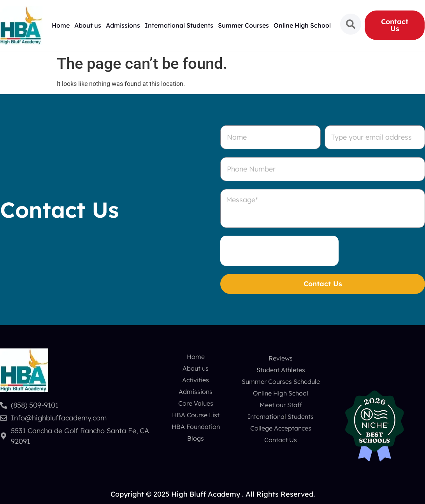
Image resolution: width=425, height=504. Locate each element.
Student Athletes (281, 370)
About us (88, 25)
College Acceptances (281, 428)
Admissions (123, 25)
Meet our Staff (281, 405)
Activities (196, 380)
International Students (179, 25)
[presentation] (279, 251)
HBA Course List (196, 415)
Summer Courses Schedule (281, 381)
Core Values (196, 403)
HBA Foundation (196, 427)
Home (61, 25)
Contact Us (281, 440)
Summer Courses (243, 25)
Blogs (196, 438)
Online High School (302, 25)
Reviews (281, 358)
